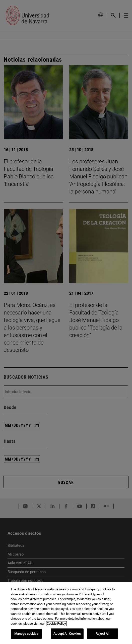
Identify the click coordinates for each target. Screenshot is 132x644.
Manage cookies (26, 634)
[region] (66, 613)
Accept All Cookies (67, 634)
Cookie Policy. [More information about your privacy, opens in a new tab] (56, 624)
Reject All (102, 634)
